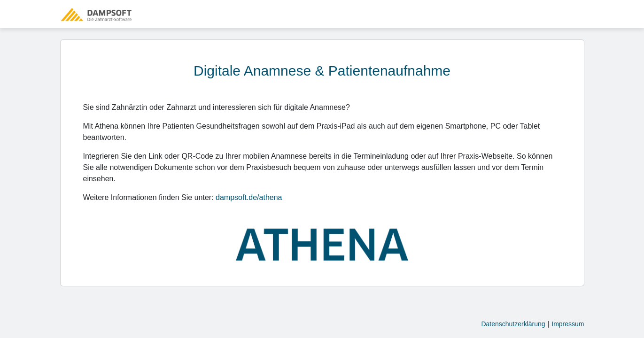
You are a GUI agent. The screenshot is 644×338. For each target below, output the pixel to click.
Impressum (568, 324)
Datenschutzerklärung (513, 324)
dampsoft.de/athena (249, 197)
